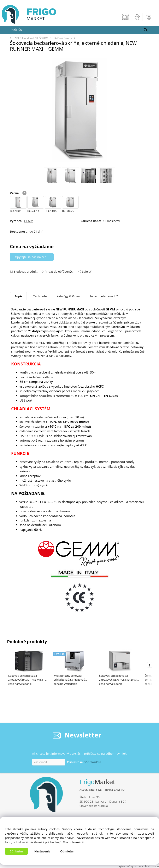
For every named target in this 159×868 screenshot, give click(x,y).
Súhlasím (16, 851)
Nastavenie (42, 851)
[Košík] (149, 17)
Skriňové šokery (63, 38)
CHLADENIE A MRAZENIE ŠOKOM (29, 38)
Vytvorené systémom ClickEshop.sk (139, 866)
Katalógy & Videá (68, 296)
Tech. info (40, 296)
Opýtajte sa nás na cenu (32, 257)
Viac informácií (73, 842)
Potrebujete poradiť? (104, 296)
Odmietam (68, 851)
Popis (18, 296)
